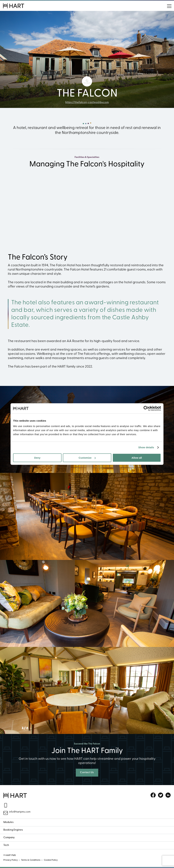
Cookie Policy (51, 860)
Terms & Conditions (31, 860)
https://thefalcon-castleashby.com (87, 102)
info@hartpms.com (20, 812)
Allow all (137, 458)
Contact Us (87, 773)
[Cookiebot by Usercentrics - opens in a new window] (146, 408)
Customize (87, 458)
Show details (146, 447)
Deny (37, 458)
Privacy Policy (11, 860)
